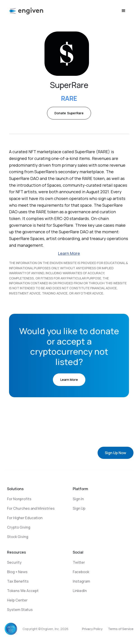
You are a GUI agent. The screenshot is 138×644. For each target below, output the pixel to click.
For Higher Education (25, 518)
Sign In (78, 499)
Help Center (17, 600)
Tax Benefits (18, 581)
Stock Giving (18, 537)
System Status (20, 610)
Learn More (69, 253)
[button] (124, 11)
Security (14, 562)
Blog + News (17, 572)
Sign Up (79, 508)
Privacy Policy (92, 629)
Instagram (81, 581)
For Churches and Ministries (31, 508)
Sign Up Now (116, 453)
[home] (26, 11)
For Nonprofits (19, 499)
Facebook (81, 572)
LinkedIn (80, 591)
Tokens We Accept (23, 591)
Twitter (79, 562)
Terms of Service (121, 629)
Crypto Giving (19, 527)
